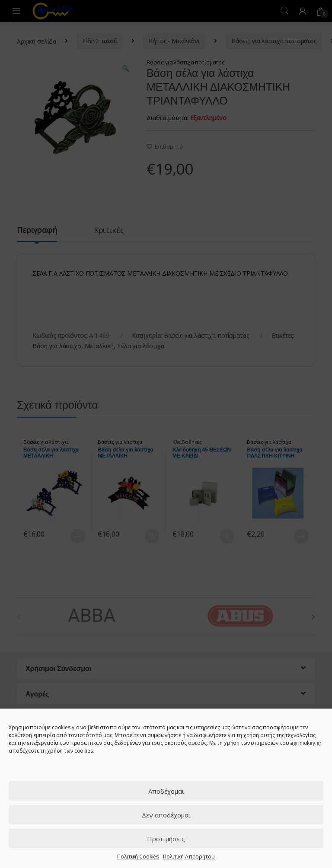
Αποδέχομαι (166, 791)
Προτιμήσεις (166, 839)
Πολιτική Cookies (138, 857)
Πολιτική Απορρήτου (189, 857)
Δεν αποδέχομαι (166, 815)
